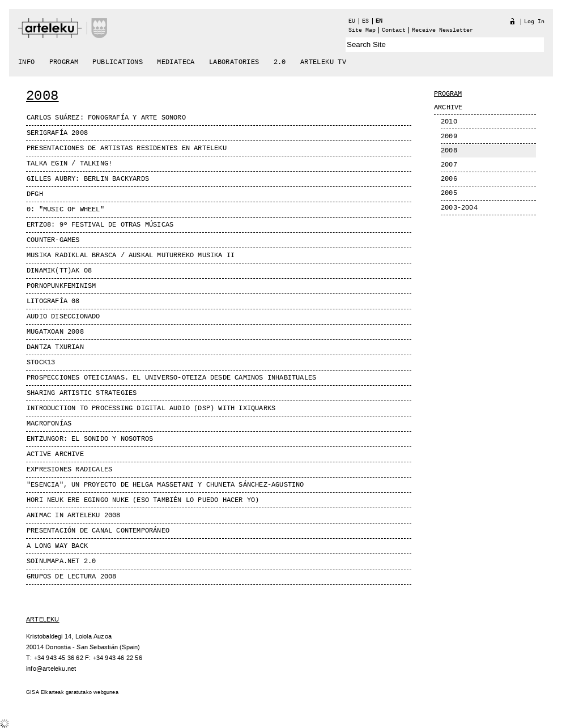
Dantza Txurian (55, 347)
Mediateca (176, 62)
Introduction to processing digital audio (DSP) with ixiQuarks (151, 408)
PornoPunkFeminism (61, 286)
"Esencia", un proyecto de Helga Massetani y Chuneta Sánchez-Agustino (165, 485)
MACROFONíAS (49, 424)
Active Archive (55, 454)
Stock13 (41, 363)
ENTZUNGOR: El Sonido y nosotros (90, 439)
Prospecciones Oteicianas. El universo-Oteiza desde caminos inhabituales (171, 378)
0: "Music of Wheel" (65, 210)
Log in (534, 22)
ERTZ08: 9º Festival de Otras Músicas (100, 225)
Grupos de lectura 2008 (71, 577)
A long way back (57, 546)
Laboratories (234, 62)
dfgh (35, 194)
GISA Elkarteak (45, 693)
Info (27, 62)
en (379, 21)
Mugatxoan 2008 (55, 332)
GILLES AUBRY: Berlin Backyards (88, 179)
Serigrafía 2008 (57, 133)
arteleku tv (323, 62)
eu (352, 21)
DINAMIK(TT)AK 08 (59, 271)
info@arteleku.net (51, 669)
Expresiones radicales (69, 470)
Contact (394, 30)
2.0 (280, 62)
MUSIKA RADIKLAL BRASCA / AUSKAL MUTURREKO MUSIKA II (131, 256)
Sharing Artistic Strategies (82, 393)
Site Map (362, 30)
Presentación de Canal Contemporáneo (98, 531)
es (365, 21)
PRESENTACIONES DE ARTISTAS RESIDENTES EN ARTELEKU (127, 148)
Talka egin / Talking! (69, 164)
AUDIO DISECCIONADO (63, 317)
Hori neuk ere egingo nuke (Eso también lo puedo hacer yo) (143, 500)
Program (64, 62)
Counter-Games (53, 240)
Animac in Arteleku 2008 (74, 516)
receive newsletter (442, 30)
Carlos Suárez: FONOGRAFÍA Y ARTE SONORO (106, 118)
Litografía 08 (53, 301)
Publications (118, 62)
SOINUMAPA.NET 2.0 (61, 561)
